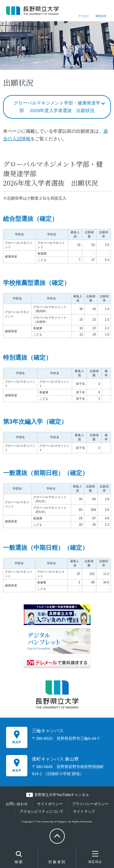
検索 (19, 858)
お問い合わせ (17, 804)
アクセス (84, 16)
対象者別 (57, 859)
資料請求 (101, 16)
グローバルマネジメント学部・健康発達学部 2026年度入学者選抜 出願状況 (57, 107)
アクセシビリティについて (42, 812)
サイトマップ (84, 812)
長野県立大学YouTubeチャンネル (62, 795)
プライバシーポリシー (90, 804)
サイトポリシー (50, 804)
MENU (95, 857)
